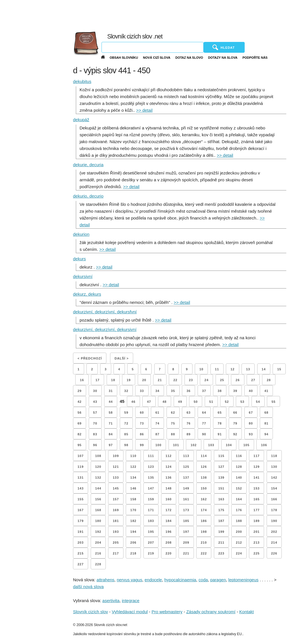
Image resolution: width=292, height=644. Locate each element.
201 (256, 532)
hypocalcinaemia (180, 580)
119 (81, 467)
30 (95, 391)
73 (142, 423)
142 (274, 478)
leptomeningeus (244, 580)
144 (98, 488)
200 (239, 532)
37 (204, 391)
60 (142, 413)
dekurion (81, 234)
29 (80, 391)
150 (204, 488)
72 (126, 423)
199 (221, 532)
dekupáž (81, 120)
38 (220, 391)
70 (95, 423)
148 (169, 488)
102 (193, 445)
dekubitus (82, 81)
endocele (153, 580)
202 (274, 532)
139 (221, 478)
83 (95, 434)
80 (251, 423)
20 (144, 380)
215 (81, 553)
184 (169, 521)
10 (201, 369)
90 (204, 434)
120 (98, 467)
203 (81, 543)
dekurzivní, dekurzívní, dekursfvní (105, 312)
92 (235, 434)
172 (169, 510)
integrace (131, 601)
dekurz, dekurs (87, 294)
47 (149, 402)
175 (221, 510)
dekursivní (83, 276)
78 (220, 423)
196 (169, 532)
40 (251, 391)
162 (204, 499)
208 (169, 543)
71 (111, 423)
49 (180, 402)
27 (253, 380)
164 (239, 499)
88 (173, 434)
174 (204, 510)
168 (98, 510)
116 (239, 456)
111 (151, 456)
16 (82, 380)
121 (116, 467)
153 (256, 488)
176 (239, 510)
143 (81, 488)
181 (116, 521)
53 (242, 402)
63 (188, 413)
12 (232, 369)
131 (81, 478)
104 (229, 445)
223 (221, 553)
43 (95, 402)
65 (220, 413)
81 (266, 423)
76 (188, 423)
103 (211, 445)
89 (188, 434)
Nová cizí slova (157, 58)
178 (274, 510)
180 (98, 521)
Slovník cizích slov (91, 612)
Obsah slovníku (124, 58)
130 (274, 467)
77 (204, 423)
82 (80, 434)
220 (169, 553)
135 (151, 478)
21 (160, 380)
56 (80, 413)
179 (81, 521)
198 (204, 532)
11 (217, 369)
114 (204, 456)
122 (133, 467)
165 (256, 499)
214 (274, 543)
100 (158, 445)
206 (133, 543)
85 (126, 434)
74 (157, 423)
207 (151, 543)
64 (204, 413)
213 (256, 543)
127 (221, 467)
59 (126, 413)
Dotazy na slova (223, 58)
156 (98, 499)
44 (111, 402)
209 (186, 543)
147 (151, 488)
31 (111, 391)
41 (266, 391)
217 (116, 553)
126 (204, 467)
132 (98, 478)
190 (274, 521)
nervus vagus (129, 580)
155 (81, 499)
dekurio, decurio (88, 196)
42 (80, 402)
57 (95, 413)
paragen (218, 580)
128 (239, 467)
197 (186, 532)
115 (221, 456)
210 (204, 543)
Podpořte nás (255, 58)
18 (113, 380)
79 (235, 423)
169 (116, 510)
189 (256, 521)
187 (221, 521)
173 (186, 510)
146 (133, 488)
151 (221, 488)
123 (151, 467)
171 (151, 510)
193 (116, 532)
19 (129, 380)
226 (274, 553)
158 (133, 499)
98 (126, 445)
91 (220, 434)
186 (204, 521)
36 (188, 391)
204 (98, 543)
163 (221, 499)
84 (111, 434)
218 (133, 553)
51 (211, 402)
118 (274, 456)
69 (80, 423)
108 (98, 456)
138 (204, 478)
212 (239, 543)
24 (206, 380)
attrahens (106, 580)
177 (256, 510)
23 (191, 380)
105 (246, 445)
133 (116, 478)
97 (111, 445)
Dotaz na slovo (189, 58)
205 (116, 543)
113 (186, 456)
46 (133, 402)
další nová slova (88, 587)
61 (157, 413)
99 (142, 445)
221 (186, 553)
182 (133, 521)
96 (95, 445)
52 (227, 402)
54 (258, 402)
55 (273, 402)
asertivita (111, 601)
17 (98, 380)
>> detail (144, 110)
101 (176, 445)
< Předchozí (90, 358)
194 (133, 532)
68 (266, 413)
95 (80, 445)
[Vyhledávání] (153, 47)
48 (165, 402)
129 (256, 467)
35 (173, 391)
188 (239, 521)
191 (81, 532)
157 (116, 499)
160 (169, 499)
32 (126, 391)
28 (269, 380)
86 (142, 434)
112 (169, 456)
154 (274, 488)
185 (186, 521)
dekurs (79, 259)
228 (98, 564)
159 (151, 499)
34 (157, 391)
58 (111, 413)
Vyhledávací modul (130, 612)
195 (151, 532)
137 (186, 478)
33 (142, 391)
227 (81, 564)
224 (239, 553)
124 (169, 467)
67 (251, 413)
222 (204, 553)
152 (239, 488)
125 (186, 467)
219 (151, 553)
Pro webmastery (167, 612)
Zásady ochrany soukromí (211, 612)
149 (186, 488)
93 (251, 434)
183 (151, 521)
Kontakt (247, 612)
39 (235, 391)
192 (98, 532)
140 (239, 478)
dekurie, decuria (88, 165)
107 (81, 456)
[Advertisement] (165, 14)
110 (133, 456)
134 (133, 478)
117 (256, 456)
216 (98, 553)
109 (116, 456)
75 (173, 423)
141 (256, 478)
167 (81, 510)
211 (221, 543)
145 (116, 488)
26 (238, 380)
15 (279, 369)
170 (133, 510)
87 (157, 434)
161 (186, 499)
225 (256, 553)
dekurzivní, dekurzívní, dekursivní (105, 329)
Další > (122, 358)
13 (248, 369)
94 (266, 434)
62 (173, 413)
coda (203, 580)
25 (222, 380)
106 (264, 445)
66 (235, 413)
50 (196, 402)
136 (169, 478)
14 (264, 369)
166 (274, 499)
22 (175, 380)
